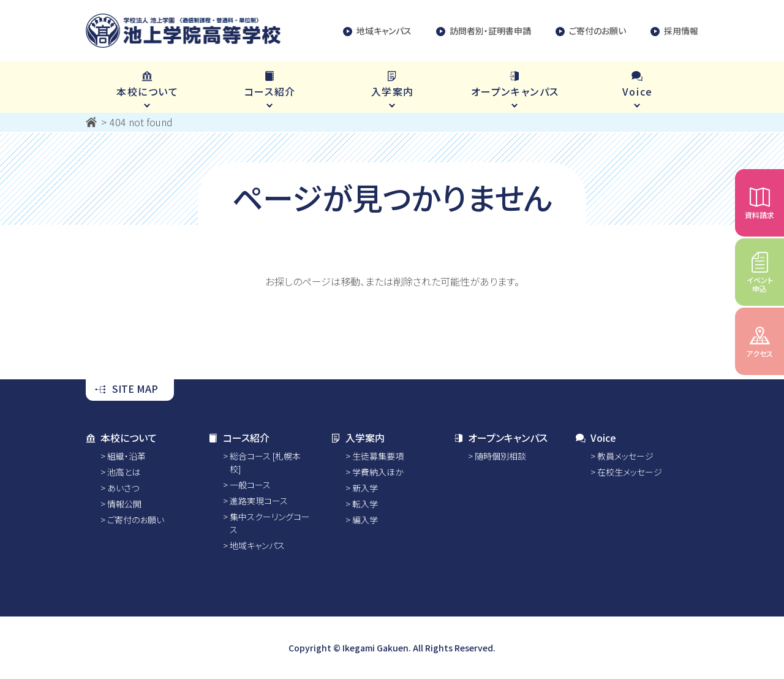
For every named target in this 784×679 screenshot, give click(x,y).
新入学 (365, 488)
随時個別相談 (500, 456)
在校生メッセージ (630, 472)
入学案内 (358, 438)
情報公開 (124, 504)
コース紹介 (239, 438)
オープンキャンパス (500, 438)
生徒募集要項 (378, 456)
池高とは (124, 472)
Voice (596, 438)
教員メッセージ (625, 456)
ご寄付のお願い (591, 31)
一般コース (250, 485)
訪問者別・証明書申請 (484, 31)
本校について (121, 438)
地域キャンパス (377, 31)
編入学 (365, 520)
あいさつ (123, 488)
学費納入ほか (378, 472)
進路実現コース (259, 501)
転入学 (365, 504)
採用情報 (674, 31)
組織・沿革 (126, 456)
